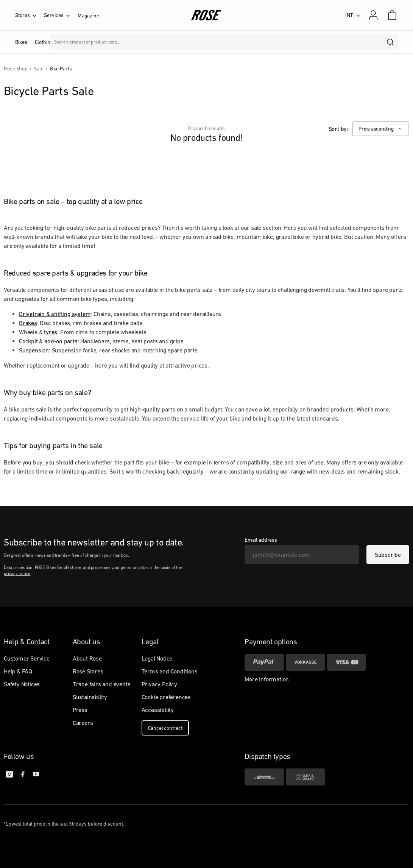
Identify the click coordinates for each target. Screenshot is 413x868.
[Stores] (30, 15)
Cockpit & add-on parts (48, 341)
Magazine (88, 16)
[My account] (373, 15)
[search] (391, 42)
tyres (51, 332)
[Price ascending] (381, 129)
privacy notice (17, 573)
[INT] (353, 15)
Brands (161, 42)
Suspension (34, 350)
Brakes (28, 323)
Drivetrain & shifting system (55, 314)
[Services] (61, 15)
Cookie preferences (166, 697)
